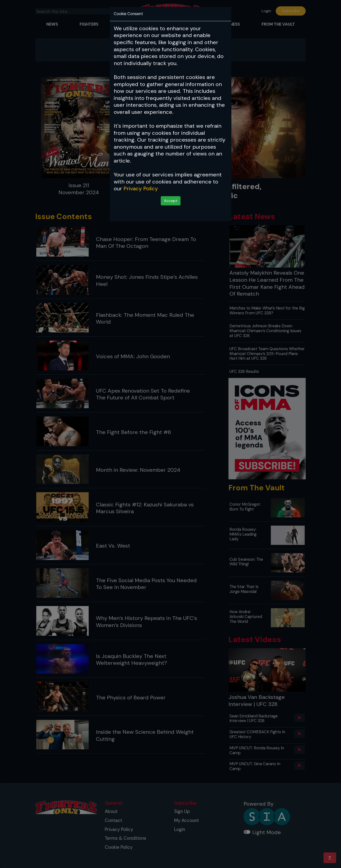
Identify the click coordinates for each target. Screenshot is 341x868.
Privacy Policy (141, 188)
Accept (171, 201)
